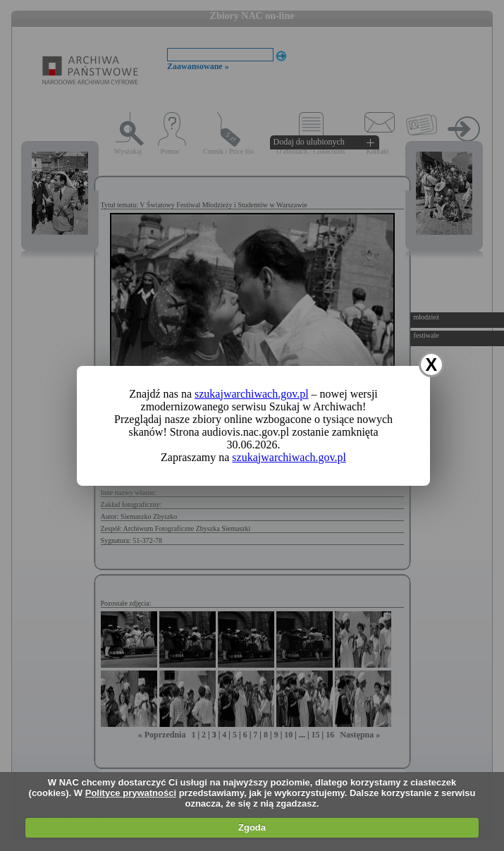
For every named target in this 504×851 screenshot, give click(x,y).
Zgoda (252, 827)
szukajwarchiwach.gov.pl (252, 394)
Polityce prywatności (131, 793)
